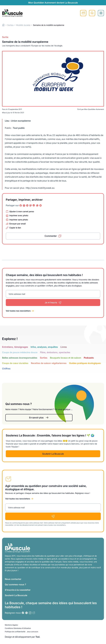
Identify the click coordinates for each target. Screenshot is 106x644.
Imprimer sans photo (19, 220)
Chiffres (6, 369)
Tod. (38, 637)
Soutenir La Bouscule (53, 454)
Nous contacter (13, 579)
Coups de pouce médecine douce (20, 352)
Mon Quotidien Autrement (94, 109)
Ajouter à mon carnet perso (22, 211)
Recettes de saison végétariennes (49, 363)
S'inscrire (83, 13)
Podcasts (89, 358)
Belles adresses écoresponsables (20, 358)
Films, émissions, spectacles (55, 352)
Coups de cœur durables (15, 363)
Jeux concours (32, 632)
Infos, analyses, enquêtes (44, 347)
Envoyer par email (17, 224)
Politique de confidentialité (15, 632)
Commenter (51, 236)
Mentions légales (11, 625)
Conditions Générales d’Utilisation (18, 628)
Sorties (10, 25)
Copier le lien (15, 228)
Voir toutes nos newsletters (18, 311)
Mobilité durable (23, 25)
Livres (64, 347)
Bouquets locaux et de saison (66, 358)
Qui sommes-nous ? (15, 584)
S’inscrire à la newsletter (18, 590)
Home (3, 25)
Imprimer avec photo (19, 215)
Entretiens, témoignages (15, 347)
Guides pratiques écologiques (85, 363)
